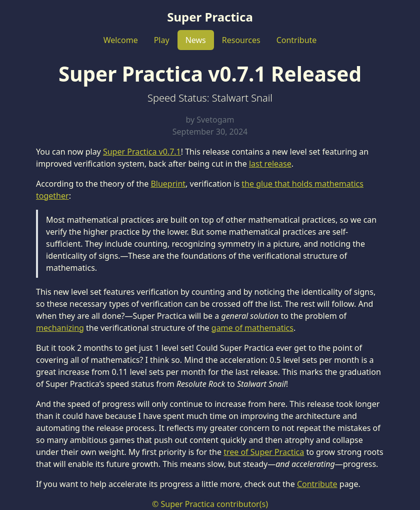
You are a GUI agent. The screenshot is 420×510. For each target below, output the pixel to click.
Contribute (297, 40)
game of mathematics (252, 328)
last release (270, 164)
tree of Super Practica (264, 452)
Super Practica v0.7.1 (142, 152)
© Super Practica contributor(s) (210, 504)
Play (162, 40)
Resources (241, 40)
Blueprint (168, 184)
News (196, 40)
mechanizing (60, 328)
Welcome (121, 40)
